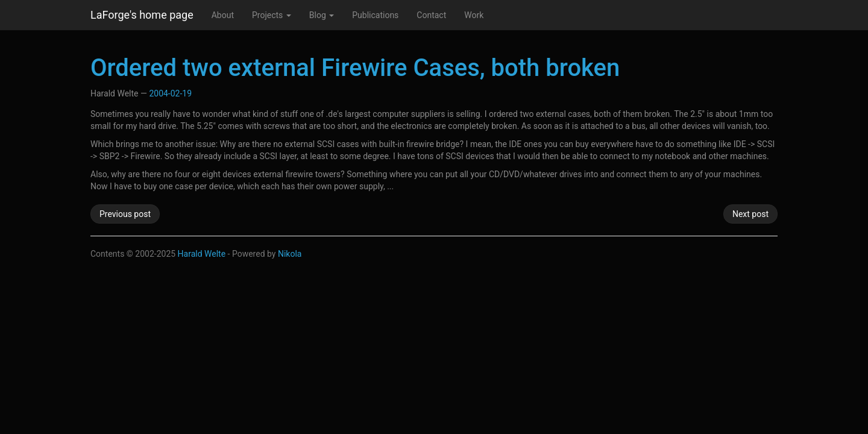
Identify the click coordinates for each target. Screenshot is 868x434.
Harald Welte (202, 254)
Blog (322, 15)
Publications (375, 15)
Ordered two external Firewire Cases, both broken (355, 68)
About (223, 15)
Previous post (125, 214)
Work (474, 15)
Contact (431, 15)
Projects (272, 15)
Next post (750, 214)
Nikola (290, 254)
